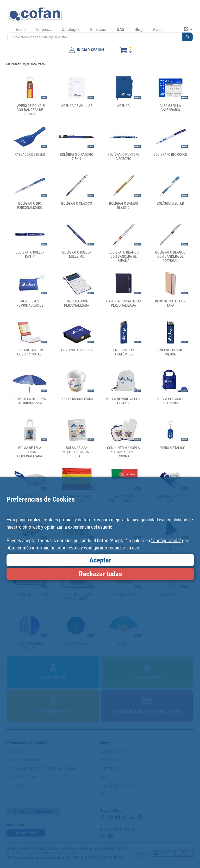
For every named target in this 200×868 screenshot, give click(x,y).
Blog (139, 29)
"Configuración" (166, 540)
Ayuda (158, 29)
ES (188, 29)
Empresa (44, 29)
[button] (187, 37)
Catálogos (71, 29)
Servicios (98, 29)
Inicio (21, 29)
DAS (120, 29)
